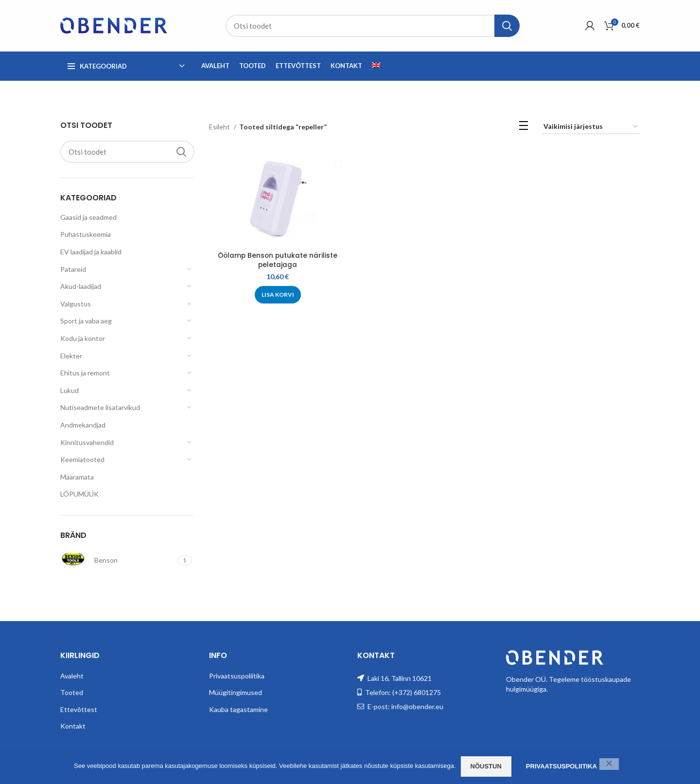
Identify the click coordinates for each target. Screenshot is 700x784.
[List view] (524, 127)
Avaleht (72, 676)
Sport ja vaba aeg (86, 321)
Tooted (72, 692)
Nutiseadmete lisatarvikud (100, 407)
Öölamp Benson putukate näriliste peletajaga (277, 260)
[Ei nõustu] (609, 764)
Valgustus (76, 304)
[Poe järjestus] (591, 127)
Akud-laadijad (81, 286)
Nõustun (486, 766)
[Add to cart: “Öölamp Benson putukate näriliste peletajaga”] (277, 295)
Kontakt (73, 726)
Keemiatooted (82, 459)
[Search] (373, 26)
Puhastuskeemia (86, 234)
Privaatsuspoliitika (237, 676)
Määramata (77, 477)
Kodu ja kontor (83, 338)
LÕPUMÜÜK (79, 494)
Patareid (73, 269)
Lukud (70, 390)
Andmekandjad (83, 425)
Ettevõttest (79, 709)
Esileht (220, 127)
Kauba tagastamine (238, 709)
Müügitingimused (236, 692)
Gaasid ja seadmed (88, 217)
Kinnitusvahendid (87, 442)
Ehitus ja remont (85, 373)
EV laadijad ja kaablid (91, 252)
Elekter (71, 356)
